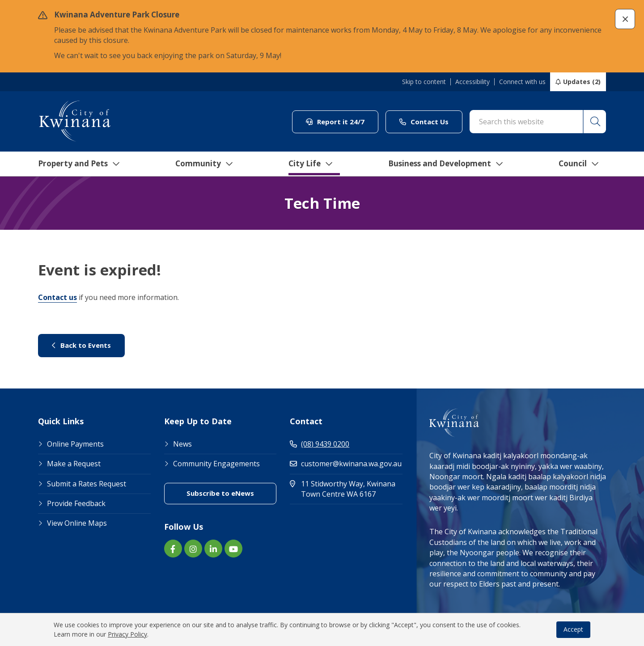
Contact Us (424, 122)
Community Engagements (216, 464)
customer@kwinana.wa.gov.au (346, 464)
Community (201, 164)
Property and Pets (75, 164)
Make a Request (74, 464)
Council (579, 164)
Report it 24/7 (335, 122)
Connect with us (522, 82)
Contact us (57, 297)
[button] (625, 19)
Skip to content (424, 82)
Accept (573, 629)
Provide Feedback (76, 503)
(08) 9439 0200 (320, 444)
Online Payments (75, 444)
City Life (307, 164)
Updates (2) (582, 82)
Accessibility (472, 82)
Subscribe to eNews (220, 493)
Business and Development (444, 164)
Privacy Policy (127, 634)
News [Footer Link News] (182, 444)
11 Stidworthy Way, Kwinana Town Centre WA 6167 (346, 489)
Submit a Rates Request (87, 484)
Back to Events (81, 345)
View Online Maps (77, 523)
